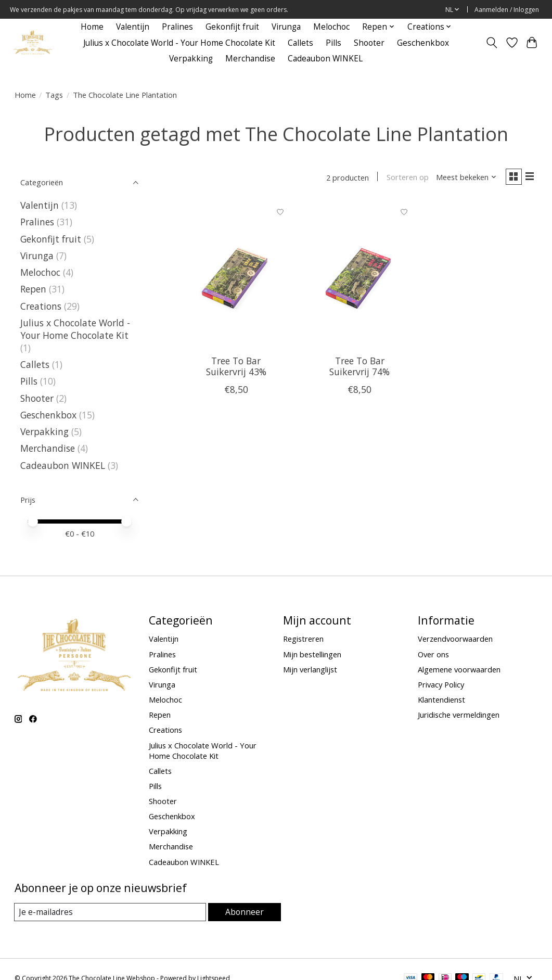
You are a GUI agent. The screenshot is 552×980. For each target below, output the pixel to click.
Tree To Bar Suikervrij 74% (360, 368)
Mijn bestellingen (312, 654)
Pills (333, 43)
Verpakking (191, 59)
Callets (300, 43)
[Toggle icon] (491, 43)
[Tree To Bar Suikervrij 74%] (360, 276)
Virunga (286, 27)
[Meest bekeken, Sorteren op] (463, 178)
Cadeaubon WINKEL (325, 59)
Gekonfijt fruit (232, 27)
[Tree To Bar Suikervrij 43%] (236, 276)
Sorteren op (404, 178)
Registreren (303, 639)
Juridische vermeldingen (459, 715)
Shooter (369, 43)
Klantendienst (441, 699)
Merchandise (250, 59)
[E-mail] (111, 912)
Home (92, 27)
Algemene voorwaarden (459, 669)
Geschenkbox (423, 43)
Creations (41, 306)
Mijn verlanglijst (310, 669)
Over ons (433, 654)
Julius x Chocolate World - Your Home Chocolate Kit (179, 43)
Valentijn (133, 27)
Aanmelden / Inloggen (507, 10)
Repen (33, 289)
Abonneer (245, 912)
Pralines (177, 27)
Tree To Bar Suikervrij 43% (236, 368)
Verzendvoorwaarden (455, 639)
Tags (54, 95)
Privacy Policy (441, 684)
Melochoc (331, 27)
